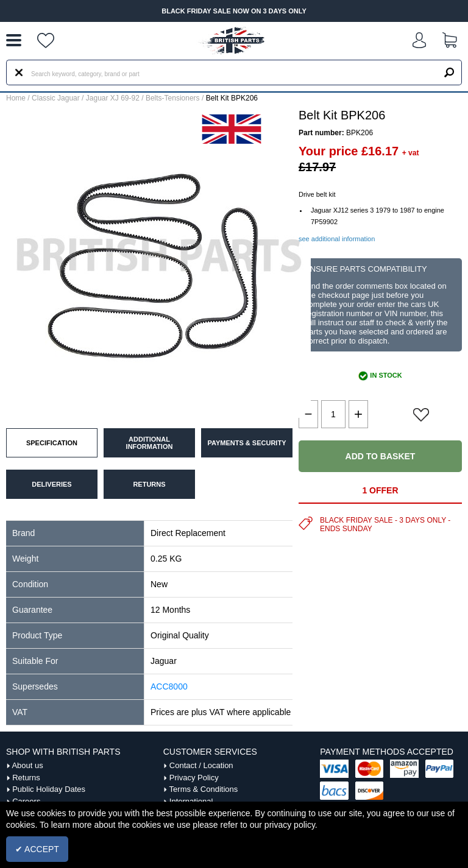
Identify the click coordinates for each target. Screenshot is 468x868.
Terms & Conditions (204, 789)
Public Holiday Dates (49, 789)
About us (27, 765)
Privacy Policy (194, 778)
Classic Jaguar (56, 98)
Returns (26, 778)
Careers (26, 801)
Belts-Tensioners (173, 98)
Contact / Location (201, 765)
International (191, 801)
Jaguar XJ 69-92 (113, 98)
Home (16, 98)
